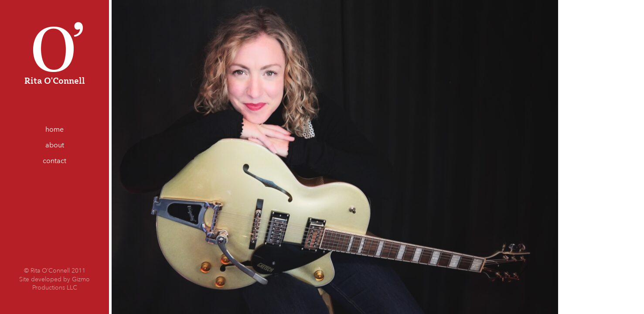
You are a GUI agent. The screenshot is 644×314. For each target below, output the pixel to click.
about (55, 145)
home (55, 129)
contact (55, 161)
